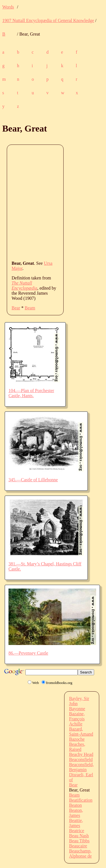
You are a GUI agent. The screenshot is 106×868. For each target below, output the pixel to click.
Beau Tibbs (79, 841)
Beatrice (76, 831)
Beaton (75, 805)
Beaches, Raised (77, 747)
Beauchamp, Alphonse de (80, 853)
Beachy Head (81, 754)
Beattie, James (76, 823)
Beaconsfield (81, 759)
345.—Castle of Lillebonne (33, 480)
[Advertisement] (53, 202)
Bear (16, 308)
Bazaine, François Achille (77, 719)
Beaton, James (76, 813)
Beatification (81, 800)
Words (8, 7)
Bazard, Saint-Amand (81, 732)
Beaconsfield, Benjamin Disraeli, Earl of (81, 772)
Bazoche (77, 739)
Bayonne (77, 709)
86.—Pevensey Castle (28, 653)
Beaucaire (78, 846)
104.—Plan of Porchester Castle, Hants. (31, 393)
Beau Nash (79, 836)
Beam (30, 308)
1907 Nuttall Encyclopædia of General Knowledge (48, 20)
